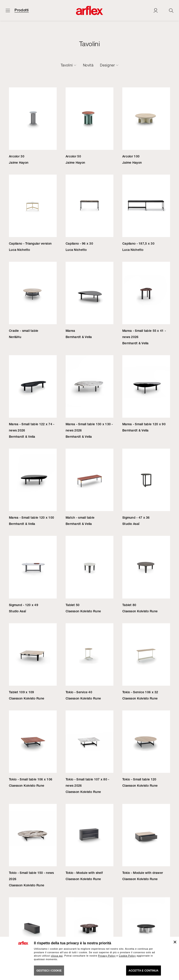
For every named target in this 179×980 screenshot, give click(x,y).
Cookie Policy (127, 956)
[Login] (156, 10)
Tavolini (67, 65)
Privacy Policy (107, 956)
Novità (88, 65)
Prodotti (22, 10)
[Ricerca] (171, 10)
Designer (107, 65)
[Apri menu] (8, 10)
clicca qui (57, 956)
